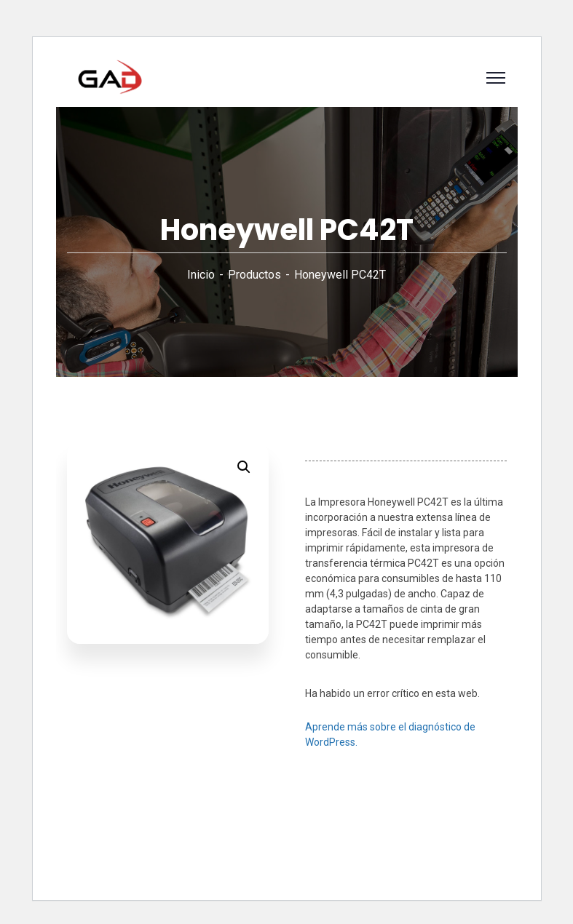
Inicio (201, 275)
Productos (254, 275)
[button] (244, 467)
